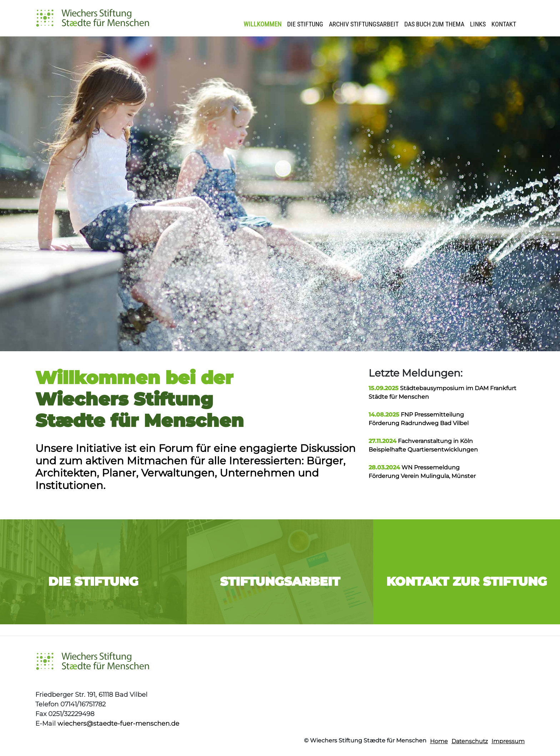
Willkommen (262, 24)
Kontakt (504, 24)
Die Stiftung (305, 24)
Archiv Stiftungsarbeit (364, 24)
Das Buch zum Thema (434, 24)
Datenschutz (470, 741)
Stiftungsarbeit (280, 581)
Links (478, 24)
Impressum (508, 741)
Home (439, 741)
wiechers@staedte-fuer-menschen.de (118, 724)
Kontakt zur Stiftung (467, 581)
